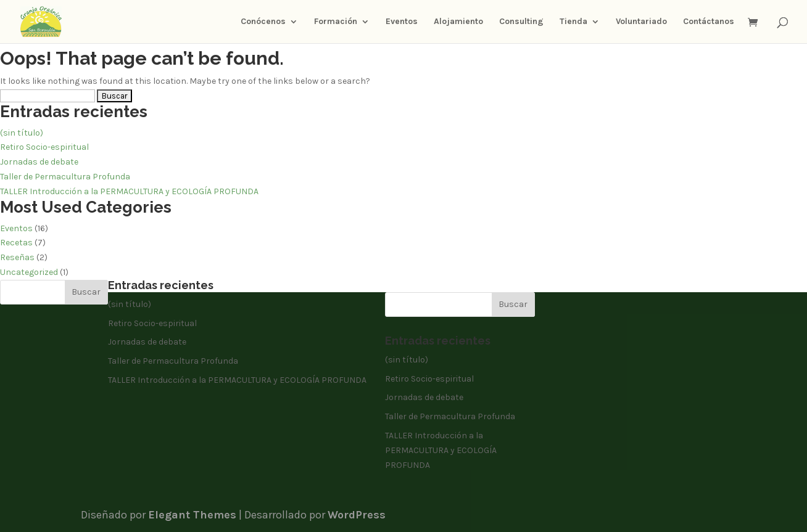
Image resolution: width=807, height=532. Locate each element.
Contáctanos (709, 22)
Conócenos (263, 22)
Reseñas (17, 257)
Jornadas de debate (39, 162)
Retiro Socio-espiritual (44, 147)
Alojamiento (458, 22)
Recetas (16, 243)
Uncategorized (29, 272)
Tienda (573, 22)
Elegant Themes (192, 515)
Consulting (521, 22)
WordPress (357, 515)
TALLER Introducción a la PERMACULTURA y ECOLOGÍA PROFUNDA (129, 191)
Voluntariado (641, 22)
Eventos (402, 22)
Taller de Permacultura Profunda (65, 177)
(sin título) (22, 133)
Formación (336, 22)
